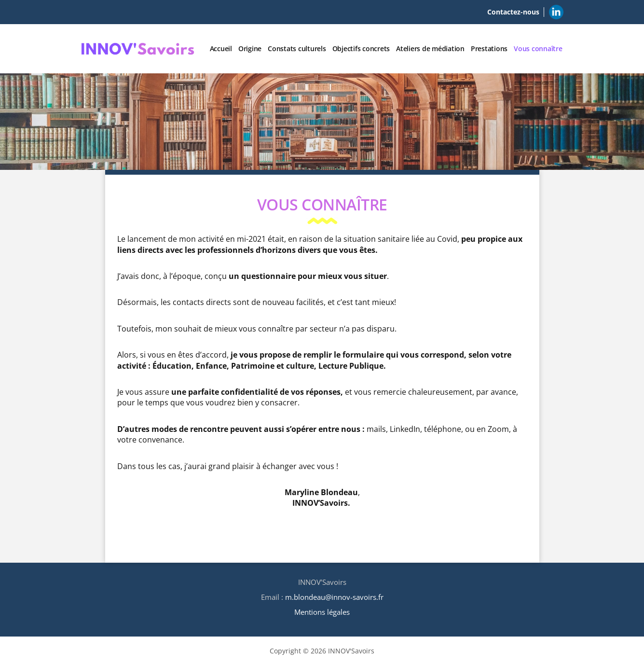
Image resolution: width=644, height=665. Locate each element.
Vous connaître (538, 48)
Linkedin (556, 10)
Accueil (221, 48)
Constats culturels (297, 48)
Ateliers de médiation (430, 48)
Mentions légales (322, 612)
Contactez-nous (513, 12)
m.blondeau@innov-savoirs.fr (334, 597)
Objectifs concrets (361, 48)
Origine (250, 48)
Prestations (489, 48)
